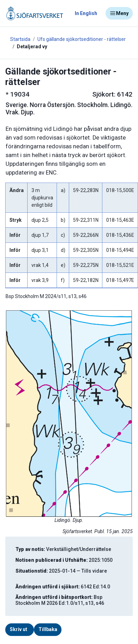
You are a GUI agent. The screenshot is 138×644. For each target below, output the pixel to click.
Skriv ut (19, 629)
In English (86, 13)
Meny (119, 13)
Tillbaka (48, 629)
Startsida (20, 39)
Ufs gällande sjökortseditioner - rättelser (82, 39)
